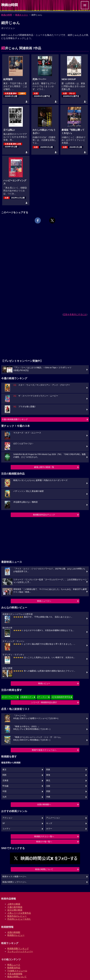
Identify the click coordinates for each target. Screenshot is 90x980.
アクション (7, 818)
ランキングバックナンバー (20, 951)
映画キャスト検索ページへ (14, 877)
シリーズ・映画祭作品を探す (44, 702)
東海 (48, 775)
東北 (48, 781)
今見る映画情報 (15, 974)
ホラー (49, 829)
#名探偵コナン (27, 697)
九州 (4, 797)
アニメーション (53, 818)
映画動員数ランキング (18, 948)
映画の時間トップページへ (14, 882)
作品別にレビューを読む (19, 919)
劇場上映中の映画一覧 (44, 467)
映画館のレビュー (16, 935)
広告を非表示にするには (75, 314)
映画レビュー (44, 683)
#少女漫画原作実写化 (61, 697)
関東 (48, 770)
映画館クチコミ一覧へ (44, 836)
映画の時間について (44, 869)
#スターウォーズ (9, 697)
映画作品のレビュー (17, 916)
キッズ (49, 823)
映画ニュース (14, 965)
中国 (4, 791)
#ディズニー (43, 697)
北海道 (5, 781)
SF (4, 823)
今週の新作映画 (15, 907)
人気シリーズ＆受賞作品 (19, 913)
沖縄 (48, 797)
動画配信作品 (14, 968)
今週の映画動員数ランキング (15, 419)
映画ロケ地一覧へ (44, 842)
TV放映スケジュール (17, 971)
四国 (48, 791)
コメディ (6, 829)
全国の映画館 (14, 932)
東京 (4, 770)
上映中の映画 (14, 904)
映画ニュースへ (44, 601)
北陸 (48, 786)
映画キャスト (22, 15)
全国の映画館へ (44, 804)
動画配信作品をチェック (44, 515)
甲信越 (5, 786)
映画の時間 (7, 15)
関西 (4, 775)
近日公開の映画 (15, 910)
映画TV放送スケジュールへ (44, 750)
